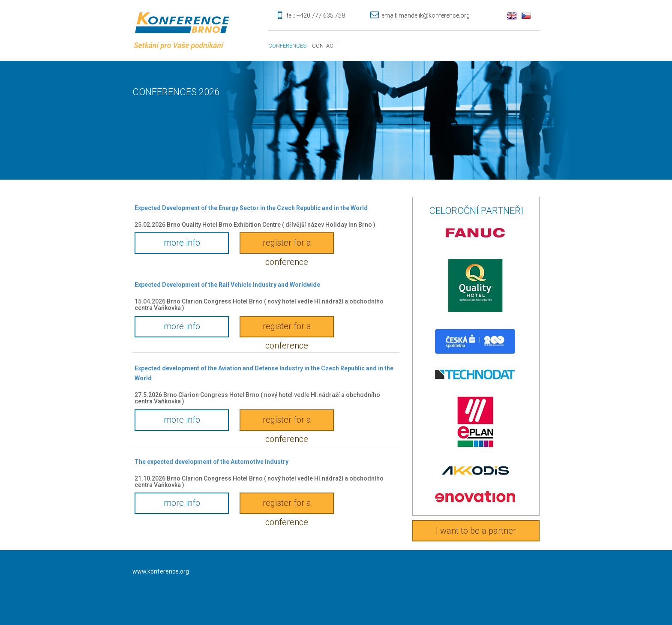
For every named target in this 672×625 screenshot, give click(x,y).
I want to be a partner (476, 531)
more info (182, 243)
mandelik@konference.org (434, 15)
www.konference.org (161, 571)
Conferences (287, 46)
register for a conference (287, 246)
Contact (324, 46)
